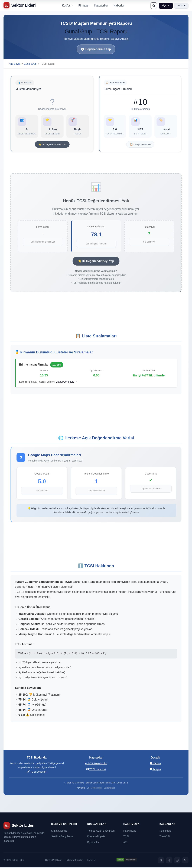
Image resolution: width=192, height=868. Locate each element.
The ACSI (165, 838)
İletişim (155, 770)
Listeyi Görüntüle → (66, 383)
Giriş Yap (181, 6)
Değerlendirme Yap (96, 49)
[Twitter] (161, 861)
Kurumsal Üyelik (96, 838)
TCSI (126, 838)
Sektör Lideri (110, 789)
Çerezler (91, 861)
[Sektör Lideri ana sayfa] (20, 5)
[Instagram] (177, 861)
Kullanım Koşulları (74, 861)
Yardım (155, 765)
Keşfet (67, 6)
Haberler (119, 6)
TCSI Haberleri (96, 770)
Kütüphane (165, 832)
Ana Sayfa (14, 64)
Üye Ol (166, 6)
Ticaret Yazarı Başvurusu (101, 832)
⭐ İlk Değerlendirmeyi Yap (52, 146)
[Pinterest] (185, 861)
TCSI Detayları (37, 773)
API (125, 843)
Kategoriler (101, 6)
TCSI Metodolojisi (96, 765)
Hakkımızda (130, 832)
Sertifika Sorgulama (62, 838)
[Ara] (154, 6)
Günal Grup (30, 64)
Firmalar (84, 6)
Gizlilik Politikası (53, 861)
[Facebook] (169, 861)
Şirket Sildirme (59, 832)
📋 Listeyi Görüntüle (140, 146)
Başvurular (93, 843)
